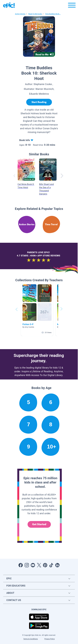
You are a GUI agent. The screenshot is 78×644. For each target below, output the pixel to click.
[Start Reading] (39, 102)
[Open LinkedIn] (57, 565)
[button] (37, 309)
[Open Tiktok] (51, 565)
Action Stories (20, 14)
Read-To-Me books (35, 14)
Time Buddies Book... (53, 14)
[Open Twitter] (39, 565)
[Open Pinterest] (45, 565)
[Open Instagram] (27, 565)
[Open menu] (72, 6)
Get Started (39, 524)
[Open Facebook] (21, 565)
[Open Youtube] (33, 565)
